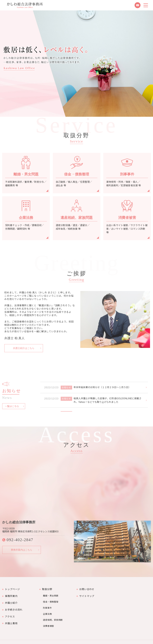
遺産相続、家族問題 (53, 612)
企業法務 (48, 607)
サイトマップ (88, 594)
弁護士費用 (12, 615)
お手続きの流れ (15, 604)
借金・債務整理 (51, 598)
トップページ (13, 589)
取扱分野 (48, 589)
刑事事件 (48, 603)
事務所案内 (12, 594)
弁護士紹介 (12, 599)
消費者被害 (49, 616)
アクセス (11, 609)
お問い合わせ (88, 589)
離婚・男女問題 (51, 594)
